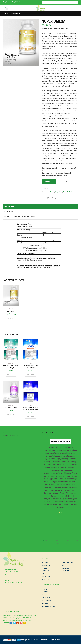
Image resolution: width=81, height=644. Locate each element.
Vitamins (52, 192)
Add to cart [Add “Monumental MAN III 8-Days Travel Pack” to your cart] (31, 417)
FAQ (63, 565)
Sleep (44, 574)
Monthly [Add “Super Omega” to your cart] (11, 318)
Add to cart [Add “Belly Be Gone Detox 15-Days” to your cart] (11, 375)
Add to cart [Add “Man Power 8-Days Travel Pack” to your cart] (31, 375)
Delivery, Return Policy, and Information (20, 217)
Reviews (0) (8, 212)
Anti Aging (45, 568)
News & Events (46, 600)
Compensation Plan (68, 562)
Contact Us (65, 568)
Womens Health (47, 565)
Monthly (49, 181)
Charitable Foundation (49, 606)
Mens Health (46, 562)
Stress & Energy (47, 577)
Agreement (45, 603)
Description (9, 207)
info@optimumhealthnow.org (14, 582)
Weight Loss (59, 192)
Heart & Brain (46, 571)
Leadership (45, 592)
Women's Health (68, 192)
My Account (65, 571)
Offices (44, 595)
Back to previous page (13, 14)
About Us (45, 589)
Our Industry (46, 598)
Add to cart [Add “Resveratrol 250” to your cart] (11, 415)
